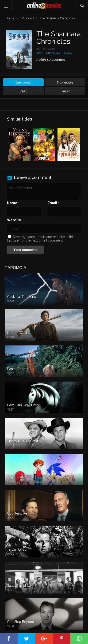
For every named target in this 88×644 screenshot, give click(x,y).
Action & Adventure (51, 60)
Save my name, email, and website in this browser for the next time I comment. (41, 239)
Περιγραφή (65, 82)
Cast (23, 91)
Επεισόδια (23, 82)
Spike (68, 53)
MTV (40, 53)
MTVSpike (53, 53)
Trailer (65, 91)
